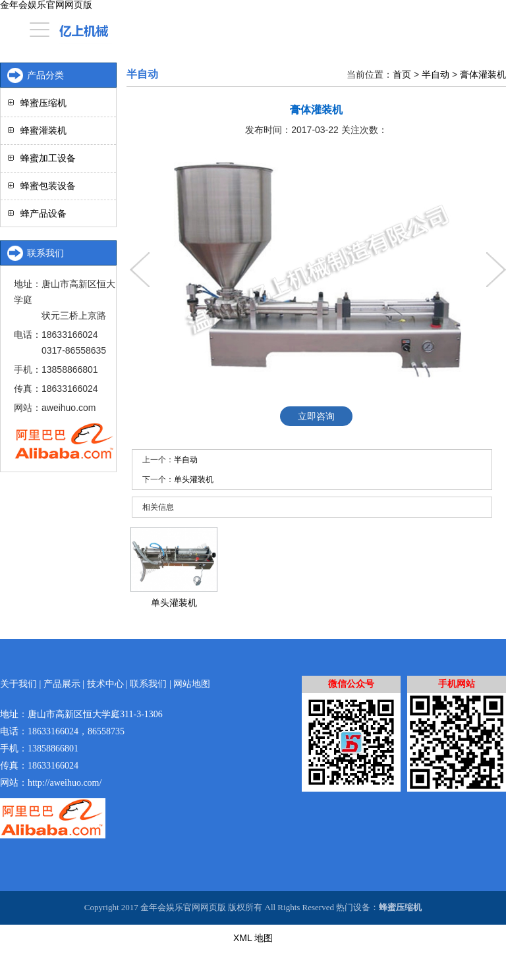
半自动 (436, 74)
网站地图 (192, 684)
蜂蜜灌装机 (43, 130)
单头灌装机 (194, 479)
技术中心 (105, 684)
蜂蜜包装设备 (48, 186)
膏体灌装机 (483, 74)
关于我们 (18, 684)
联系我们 (148, 684)
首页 (402, 74)
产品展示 (62, 684)
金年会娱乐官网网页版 (46, 5)
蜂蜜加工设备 (48, 158)
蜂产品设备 (43, 213)
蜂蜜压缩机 (43, 103)
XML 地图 (253, 938)
